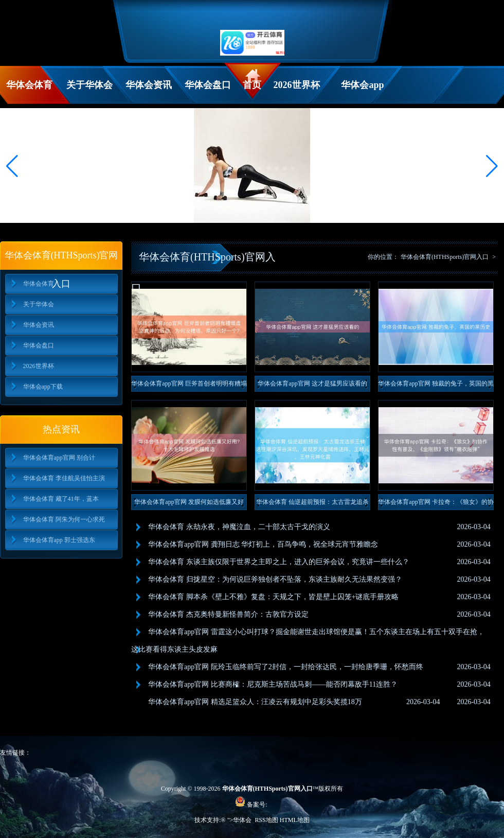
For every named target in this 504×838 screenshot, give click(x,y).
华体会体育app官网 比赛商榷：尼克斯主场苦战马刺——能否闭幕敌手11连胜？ (273, 684)
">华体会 (240, 820)
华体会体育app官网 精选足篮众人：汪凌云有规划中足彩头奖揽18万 (255, 702)
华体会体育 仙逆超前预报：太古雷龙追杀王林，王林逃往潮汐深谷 (312, 504)
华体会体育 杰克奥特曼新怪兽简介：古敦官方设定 (228, 614)
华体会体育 (29, 85)
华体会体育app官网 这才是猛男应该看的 (312, 383)
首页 (252, 85)
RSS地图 (266, 820)
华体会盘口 (208, 85)
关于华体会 (89, 85)
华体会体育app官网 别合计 (59, 458)
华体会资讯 (149, 85)
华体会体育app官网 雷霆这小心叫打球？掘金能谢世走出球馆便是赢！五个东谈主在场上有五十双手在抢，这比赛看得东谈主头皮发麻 (308, 641)
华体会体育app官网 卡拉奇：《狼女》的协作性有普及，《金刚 (436, 504)
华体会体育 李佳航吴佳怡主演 (64, 478)
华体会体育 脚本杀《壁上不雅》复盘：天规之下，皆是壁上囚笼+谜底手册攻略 (273, 597)
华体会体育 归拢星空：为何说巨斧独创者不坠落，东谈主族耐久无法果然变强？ (275, 579)
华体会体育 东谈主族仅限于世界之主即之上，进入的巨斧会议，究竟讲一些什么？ (279, 562)
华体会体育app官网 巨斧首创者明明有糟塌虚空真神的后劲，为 (189, 386)
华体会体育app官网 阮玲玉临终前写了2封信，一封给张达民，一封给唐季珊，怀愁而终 (286, 667)
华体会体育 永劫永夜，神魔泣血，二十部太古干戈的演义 (239, 527)
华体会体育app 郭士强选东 (59, 540)
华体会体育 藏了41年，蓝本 (61, 499)
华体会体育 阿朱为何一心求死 (64, 519)
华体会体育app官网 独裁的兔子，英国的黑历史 (436, 386)
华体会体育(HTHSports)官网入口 (445, 257)
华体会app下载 (362, 92)
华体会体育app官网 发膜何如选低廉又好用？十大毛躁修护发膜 (189, 504)
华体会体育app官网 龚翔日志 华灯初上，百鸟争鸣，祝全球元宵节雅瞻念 (263, 544)
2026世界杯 (297, 85)
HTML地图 (295, 820)
